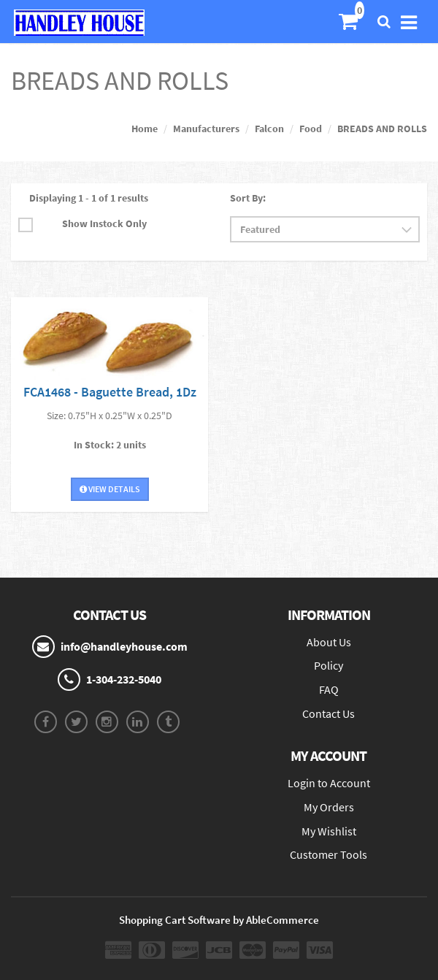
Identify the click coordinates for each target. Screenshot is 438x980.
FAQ (329, 689)
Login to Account (329, 783)
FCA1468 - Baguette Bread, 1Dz (110, 392)
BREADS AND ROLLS (382, 129)
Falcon (269, 129)
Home (145, 129)
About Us (329, 642)
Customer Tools (328, 854)
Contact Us (328, 713)
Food (311, 129)
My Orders (329, 807)
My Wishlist (329, 831)
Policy (328, 665)
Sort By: (248, 198)
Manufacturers (206, 129)
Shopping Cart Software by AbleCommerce (219, 920)
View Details (110, 489)
